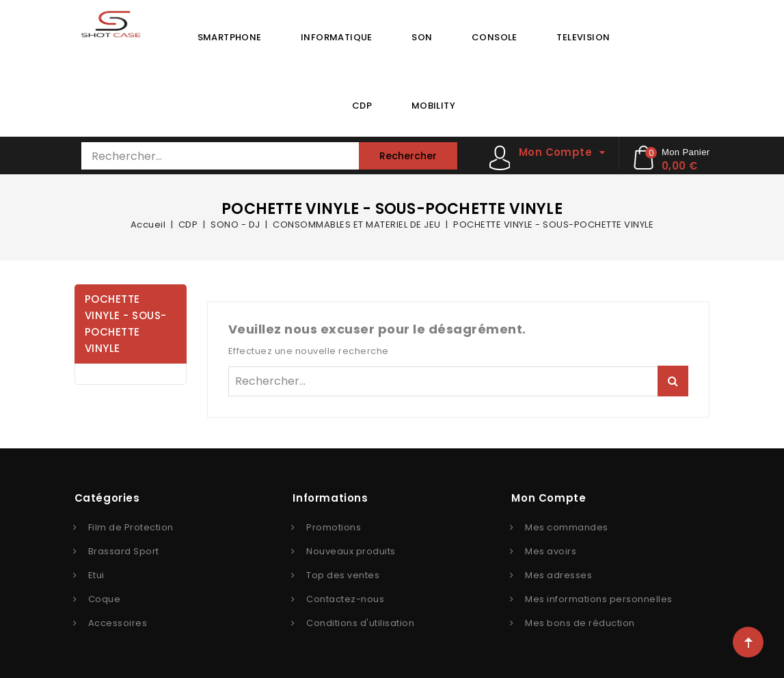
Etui (96, 575)
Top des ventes (343, 575)
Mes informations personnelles (599, 599)
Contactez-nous (345, 599)
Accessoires (118, 623)
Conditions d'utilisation (360, 623)
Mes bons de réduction (580, 623)
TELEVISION (583, 37)
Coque (105, 599)
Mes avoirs (551, 551)
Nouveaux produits (351, 551)
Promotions (334, 527)
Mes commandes (567, 527)
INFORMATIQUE (337, 37)
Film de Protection (131, 527)
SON (422, 37)
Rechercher (408, 156)
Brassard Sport (124, 551)
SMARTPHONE (230, 37)
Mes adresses (558, 575)
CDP (362, 106)
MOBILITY (433, 106)
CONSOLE (495, 37)
